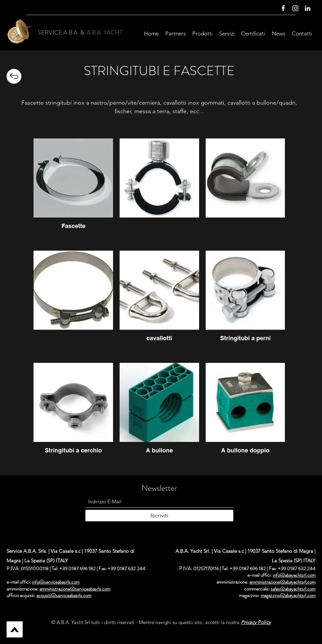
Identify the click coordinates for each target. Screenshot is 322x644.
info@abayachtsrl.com (294, 575)
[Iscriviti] (159, 516)
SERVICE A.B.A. (58, 32)
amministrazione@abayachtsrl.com (282, 582)
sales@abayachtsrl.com (293, 589)
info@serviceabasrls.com (56, 582)
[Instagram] (295, 8)
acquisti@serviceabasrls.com (64, 595)
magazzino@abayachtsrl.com (288, 595)
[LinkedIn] (308, 8)
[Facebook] (283, 8)
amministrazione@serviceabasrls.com (75, 589)
